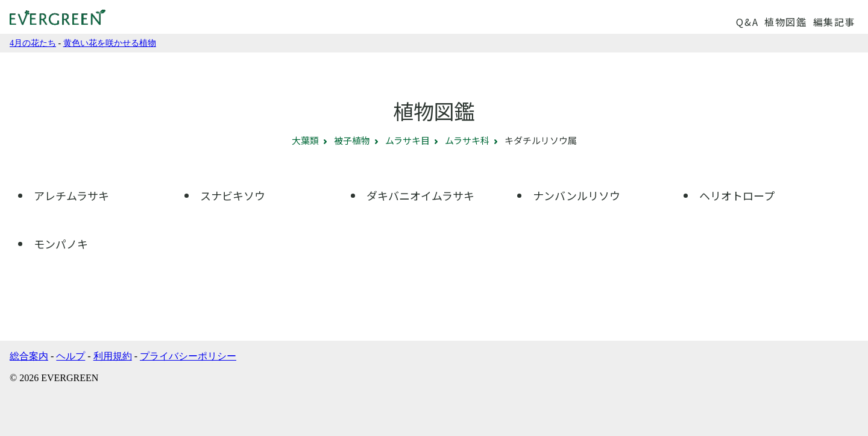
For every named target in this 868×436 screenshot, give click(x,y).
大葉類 (305, 140)
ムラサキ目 (407, 140)
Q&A (747, 22)
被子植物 (352, 140)
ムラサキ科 (467, 140)
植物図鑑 (785, 22)
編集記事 (834, 22)
